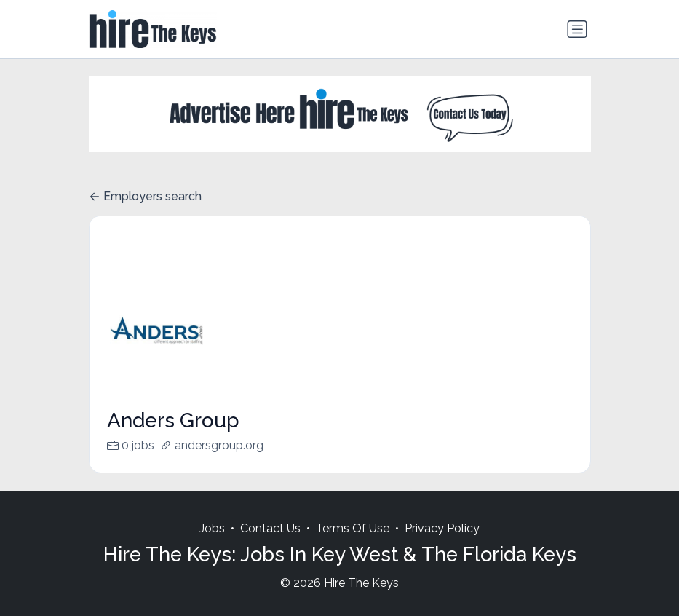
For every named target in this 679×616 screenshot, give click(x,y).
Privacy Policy (442, 546)
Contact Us (270, 546)
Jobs (212, 546)
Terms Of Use (353, 546)
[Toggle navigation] (577, 29)
